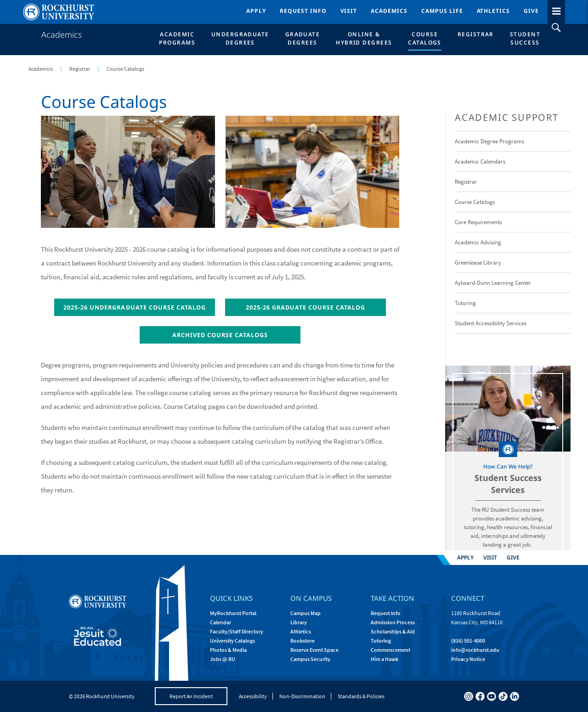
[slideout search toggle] (556, 28)
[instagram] (469, 696)
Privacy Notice (468, 659)
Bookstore (302, 641)
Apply (256, 11)
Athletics (494, 11)
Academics (389, 11)
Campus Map (305, 613)
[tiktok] (503, 696)
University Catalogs (232, 641)
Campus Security (310, 659)
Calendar (220, 622)
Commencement (390, 650)
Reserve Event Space (314, 650)
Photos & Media (228, 650)
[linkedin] (514, 696)
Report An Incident (191, 696)
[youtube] (492, 696)
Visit (349, 11)
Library (299, 622)
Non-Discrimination (302, 696)
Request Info (303, 11)
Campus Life (442, 11)
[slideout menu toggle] (556, 9)
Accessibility (253, 696)
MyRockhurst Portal (233, 613)
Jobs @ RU (223, 659)
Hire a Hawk (384, 659)
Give (531, 11)
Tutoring (381, 641)
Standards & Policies (361, 696)
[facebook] (480, 696)
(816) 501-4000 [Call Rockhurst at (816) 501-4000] (468, 641)
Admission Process (393, 622)
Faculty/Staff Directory (237, 631)
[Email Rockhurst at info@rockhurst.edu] (475, 650)
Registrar (80, 69)
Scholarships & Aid (393, 631)
